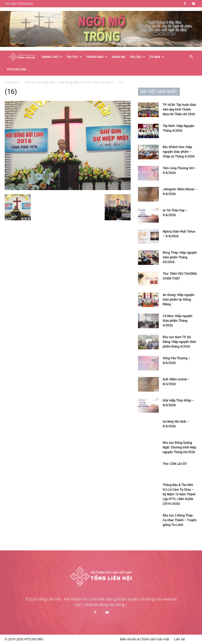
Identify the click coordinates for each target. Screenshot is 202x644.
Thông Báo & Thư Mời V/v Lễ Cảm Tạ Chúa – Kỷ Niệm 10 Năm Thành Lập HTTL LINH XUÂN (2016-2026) (179, 494)
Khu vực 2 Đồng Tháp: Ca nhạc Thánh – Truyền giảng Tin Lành (180, 520)
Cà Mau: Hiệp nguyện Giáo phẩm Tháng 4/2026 (178, 321)
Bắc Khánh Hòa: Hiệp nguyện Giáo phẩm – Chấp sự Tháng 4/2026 (179, 152)
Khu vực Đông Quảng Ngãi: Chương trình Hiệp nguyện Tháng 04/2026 (179, 447)
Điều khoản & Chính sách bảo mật (145, 639)
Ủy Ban (157, 57)
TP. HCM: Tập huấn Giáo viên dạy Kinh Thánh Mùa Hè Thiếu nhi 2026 (179, 110)
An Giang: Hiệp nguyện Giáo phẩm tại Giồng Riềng (179, 300)
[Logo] (22, 57)
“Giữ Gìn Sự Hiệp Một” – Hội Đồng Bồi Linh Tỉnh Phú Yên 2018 (69, 82)
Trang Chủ (52, 57)
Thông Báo (97, 57)
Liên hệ (179, 639)
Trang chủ (12, 82)
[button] (191, 57)
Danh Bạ (118, 57)
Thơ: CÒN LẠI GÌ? (175, 464)
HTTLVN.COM (17, 69)
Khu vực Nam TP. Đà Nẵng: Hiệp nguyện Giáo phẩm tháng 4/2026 (179, 342)
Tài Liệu (137, 57)
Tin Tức (74, 57)
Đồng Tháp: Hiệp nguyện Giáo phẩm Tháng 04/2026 (180, 257)
